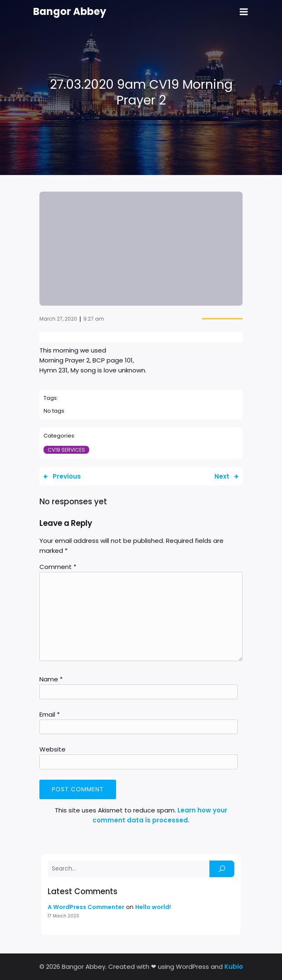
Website (52, 749)
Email (50, 714)
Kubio (234, 967)
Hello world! (153, 907)
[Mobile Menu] (244, 12)
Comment (58, 567)
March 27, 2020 (58, 319)
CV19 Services (66, 450)
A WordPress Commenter (86, 907)
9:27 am (94, 319)
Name (51, 679)
